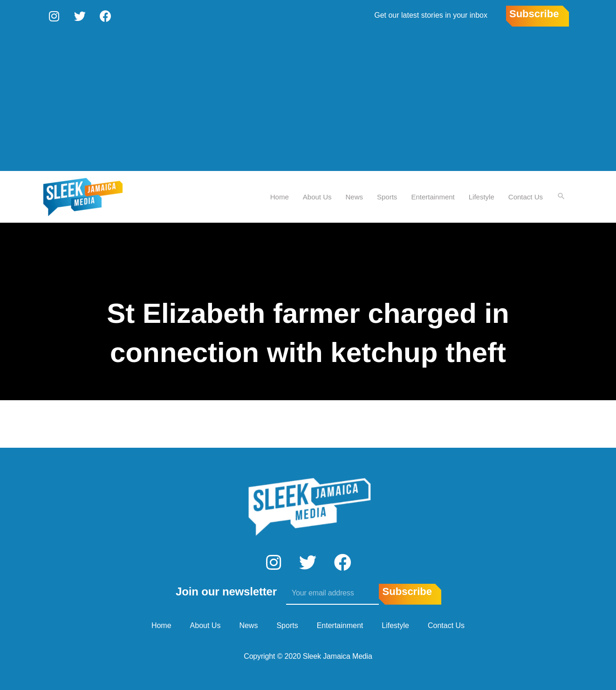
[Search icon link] (561, 196)
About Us (317, 196)
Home (279, 196)
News (354, 196)
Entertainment (432, 196)
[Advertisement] (308, 100)
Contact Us (525, 196)
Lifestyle (481, 196)
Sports (387, 196)
